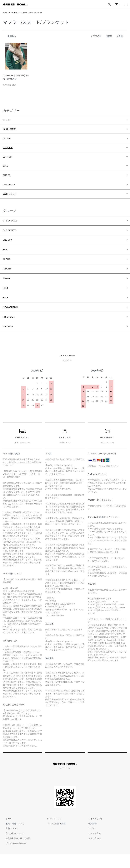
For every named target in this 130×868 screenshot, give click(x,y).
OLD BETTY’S (11, 234)
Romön (7, 287)
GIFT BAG (9, 340)
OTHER (15, 13)
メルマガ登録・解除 (54, 837)
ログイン (90, 842)
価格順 (109, 36)
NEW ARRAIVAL (13, 319)
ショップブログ (51, 832)
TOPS (7, 120)
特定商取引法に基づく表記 (15, 852)
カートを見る (92, 847)
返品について (9, 842)
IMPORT (8, 277)
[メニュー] (126, 4)
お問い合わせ (92, 852)
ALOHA (7, 266)
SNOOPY (9, 245)
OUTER (8, 139)
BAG (6, 167)
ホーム (6, 13)
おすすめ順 (96, 36)
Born (6, 255)
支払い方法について (12, 847)
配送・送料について (12, 837)
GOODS (8, 149)
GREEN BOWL (12, 224)
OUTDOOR (10, 197)
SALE (6, 308)
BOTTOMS (9, 129)
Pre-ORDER (10, 329)
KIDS (6, 298)
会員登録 (90, 837)
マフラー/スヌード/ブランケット (36, 13)
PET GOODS (11, 187)
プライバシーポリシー (13, 857)
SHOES (8, 176)
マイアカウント (93, 832)
